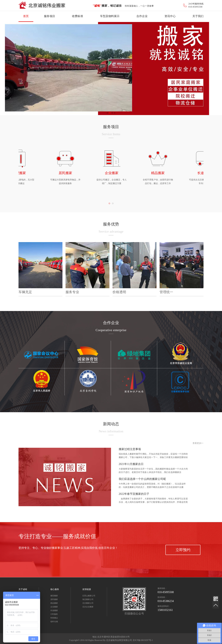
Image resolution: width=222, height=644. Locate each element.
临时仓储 (54, 622)
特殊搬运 (54, 618)
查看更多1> (198, 443)
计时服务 (54, 614)
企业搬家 (54, 607)
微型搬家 (54, 596)
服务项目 (49, 16)
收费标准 (78, 16)
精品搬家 (54, 603)
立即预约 (183, 550)
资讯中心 (170, 16)
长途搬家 (54, 610)
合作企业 (142, 16)
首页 (26, 16)
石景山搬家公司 (89, 596)
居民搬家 (54, 599)
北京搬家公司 (88, 603)
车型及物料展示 (110, 16)
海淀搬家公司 (88, 599)
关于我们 (198, 16)
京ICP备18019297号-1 (143, 640)
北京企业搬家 (88, 607)
